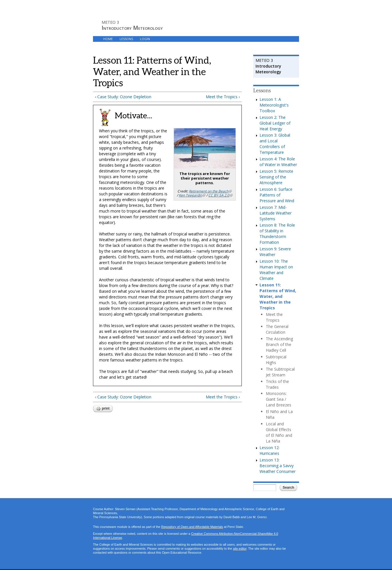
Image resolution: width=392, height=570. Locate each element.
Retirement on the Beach (210, 191)
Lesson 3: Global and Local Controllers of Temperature (275, 144)
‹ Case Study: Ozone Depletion (123, 97)
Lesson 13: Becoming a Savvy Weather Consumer (278, 466)
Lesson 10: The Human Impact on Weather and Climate (276, 270)
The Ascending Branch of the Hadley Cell (279, 344)
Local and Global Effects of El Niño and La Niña (279, 432)
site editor (240, 549)
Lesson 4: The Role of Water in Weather (278, 162)
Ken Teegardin (192, 195)
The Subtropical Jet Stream (280, 372)
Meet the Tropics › (223, 97)
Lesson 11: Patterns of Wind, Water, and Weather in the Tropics (278, 296)
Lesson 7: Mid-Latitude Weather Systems (276, 213)
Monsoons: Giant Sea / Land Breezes (279, 399)
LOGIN (145, 39)
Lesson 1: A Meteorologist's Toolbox (274, 105)
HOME (108, 39)
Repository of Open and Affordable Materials (192, 527)
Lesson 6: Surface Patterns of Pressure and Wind (277, 195)
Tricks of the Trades (277, 384)
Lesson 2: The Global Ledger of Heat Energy (275, 123)
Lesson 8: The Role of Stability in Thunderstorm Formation (277, 234)
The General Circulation (277, 329)
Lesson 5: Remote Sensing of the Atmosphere (276, 177)
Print (103, 409)
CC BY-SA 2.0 (220, 195)
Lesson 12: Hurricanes (270, 450)
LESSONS (126, 39)
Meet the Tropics (274, 317)
